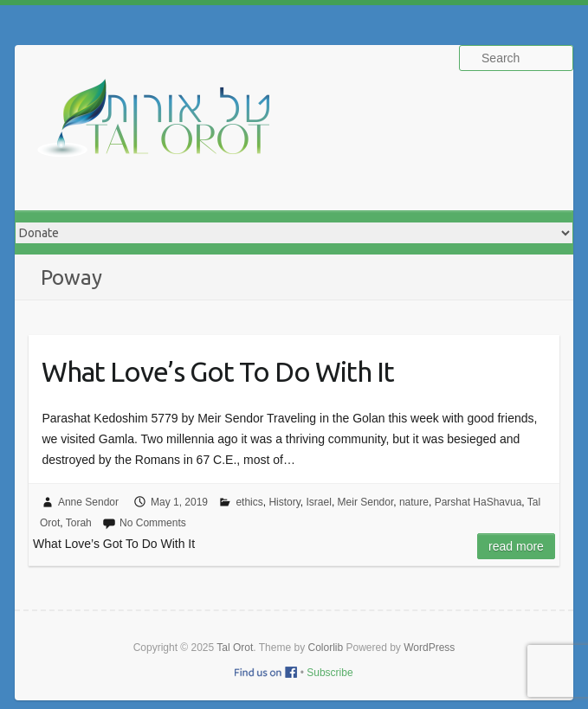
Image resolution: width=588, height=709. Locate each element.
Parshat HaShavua (478, 502)
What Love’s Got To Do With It (218, 371)
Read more (516, 546)
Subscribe (330, 673)
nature (414, 502)
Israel (319, 502)
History (284, 502)
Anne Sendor (88, 502)
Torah (79, 523)
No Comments (153, 523)
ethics (249, 502)
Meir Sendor (366, 502)
